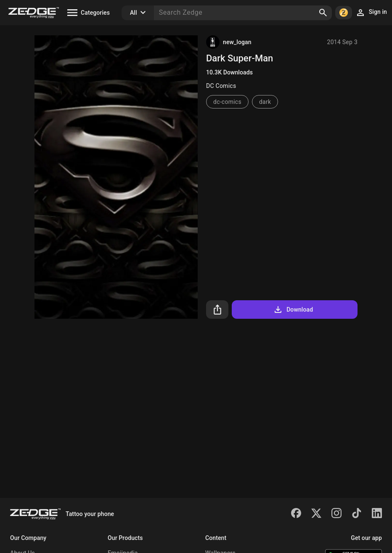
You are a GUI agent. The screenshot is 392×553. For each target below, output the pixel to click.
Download (293, 310)
